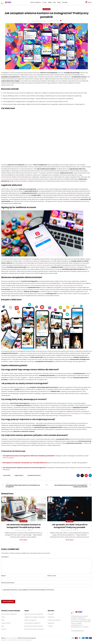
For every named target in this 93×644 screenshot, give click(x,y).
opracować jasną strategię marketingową (14, 180)
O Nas (3, 618)
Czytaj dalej (23, 541)
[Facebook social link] (78, 476)
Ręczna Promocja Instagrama (34, 616)
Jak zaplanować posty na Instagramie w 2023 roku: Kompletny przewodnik (28, 456)
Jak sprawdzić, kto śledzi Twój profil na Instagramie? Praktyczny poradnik (70, 527)
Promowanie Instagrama (9, 616)
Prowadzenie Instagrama (32, 625)
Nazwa (4, 577)
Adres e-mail (52, 577)
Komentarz (5, 558)
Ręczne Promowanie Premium (34, 627)
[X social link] (82, 476)
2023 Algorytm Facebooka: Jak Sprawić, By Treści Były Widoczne (25, 463)
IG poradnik (7, 476)
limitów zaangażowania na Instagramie (66, 198)
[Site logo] (7, 3)
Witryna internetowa (8, 584)
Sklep (3, 621)
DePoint (44, 22)
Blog (3, 627)
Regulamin (51, 625)
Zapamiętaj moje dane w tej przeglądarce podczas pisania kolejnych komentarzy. (29, 591)
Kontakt (4, 630)
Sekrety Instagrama (31, 621)
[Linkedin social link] (90, 476)
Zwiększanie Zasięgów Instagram (35, 618)
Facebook (51, 618)
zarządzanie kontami (34, 476)
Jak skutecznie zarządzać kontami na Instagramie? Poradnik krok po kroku (23, 527)
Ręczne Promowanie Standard (34, 630)
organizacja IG (19, 476)
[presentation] (11, 597)
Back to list (46, 486)
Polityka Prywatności (54, 621)
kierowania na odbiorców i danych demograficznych (37, 266)
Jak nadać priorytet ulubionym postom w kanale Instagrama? (24, 468)
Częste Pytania (6, 625)
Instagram (46, 10)
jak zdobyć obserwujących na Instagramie (77, 414)
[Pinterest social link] (86, 476)
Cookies (50, 627)
